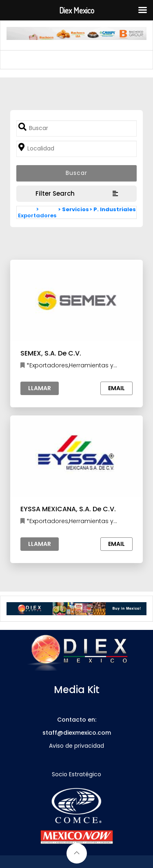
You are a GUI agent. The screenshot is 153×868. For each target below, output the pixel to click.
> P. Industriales (113, 209)
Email (116, 388)
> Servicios (73, 209)
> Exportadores (37, 212)
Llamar (40, 388)
